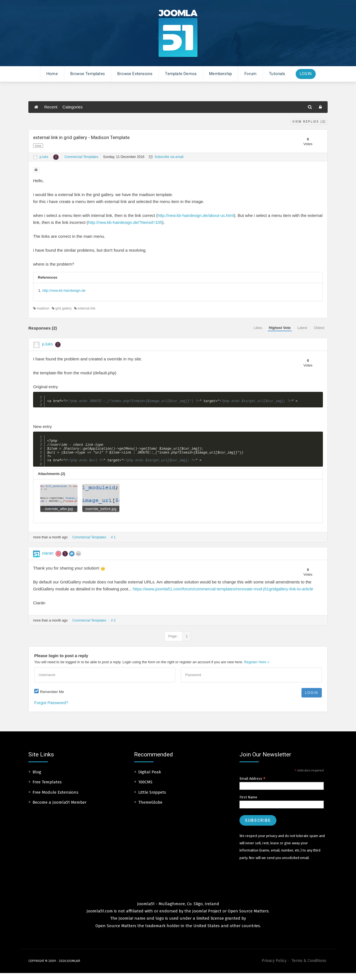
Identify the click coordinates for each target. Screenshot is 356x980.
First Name (248, 804)
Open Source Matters (248, 918)
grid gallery (62, 308)
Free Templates (47, 789)
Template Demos (181, 74)
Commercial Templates (81, 157)
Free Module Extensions (55, 799)
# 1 (113, 544)
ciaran (48, 560)
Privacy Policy (274, 968)
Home (52, 74)
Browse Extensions (135, 74)
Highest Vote (280, 328)
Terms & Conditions (309, 968)
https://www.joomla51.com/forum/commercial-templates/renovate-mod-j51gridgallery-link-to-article (223, 596)
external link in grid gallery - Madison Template (81, 137)
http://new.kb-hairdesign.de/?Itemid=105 (125, 222)
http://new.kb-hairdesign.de (64, 290)
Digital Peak (150, 779)
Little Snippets (152, 799)
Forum (250, 74)
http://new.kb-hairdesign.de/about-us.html (196, 215)
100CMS (145, 789)
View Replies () (309, 122)
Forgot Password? (51, 710)
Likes (258, 328)
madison (41, 308)
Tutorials (277, 74)
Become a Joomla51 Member (60, 809)
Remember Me (52, 699)
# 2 (113, 627)
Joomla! (126, 925)
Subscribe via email (166, 157)
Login (306, 74)
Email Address (253, 786)
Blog (37, 779)
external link (85, 308)
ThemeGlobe (150, 809)
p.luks (44, 157)
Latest (302, 328)
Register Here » (257, 669)
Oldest (319, 328)
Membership (221, 74)
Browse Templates (88, 74)
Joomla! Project (206, 918)
